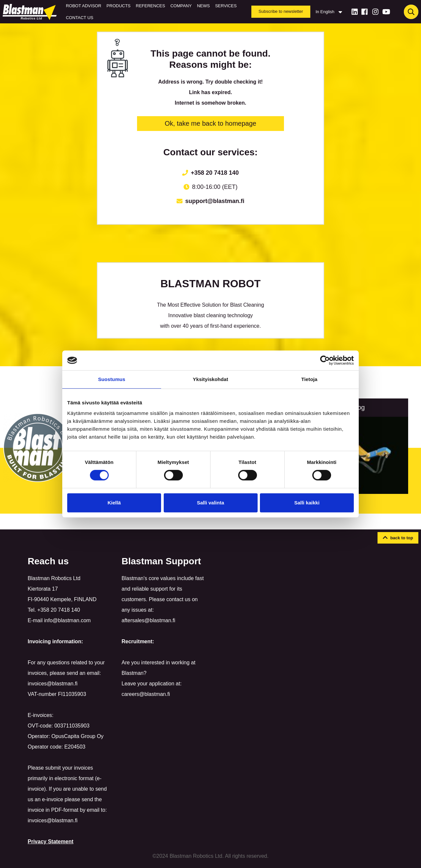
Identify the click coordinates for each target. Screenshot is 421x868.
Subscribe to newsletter (281, 11)
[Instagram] (375, 12)
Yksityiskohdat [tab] (210, 379)
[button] (398, 538)
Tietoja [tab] (309, 379)
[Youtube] (386, 12)
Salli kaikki (307, 503)
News (203, 6)
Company (181, 6)
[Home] (31, 12)
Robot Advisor (84, 6)
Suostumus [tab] (112, 379)
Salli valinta (211, 503)
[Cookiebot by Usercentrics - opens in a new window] (325, 360)
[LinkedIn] (355, 12)
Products (118, 6)
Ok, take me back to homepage (210, 123)
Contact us (80, 18)
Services (226, 6)
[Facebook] (365, 12)
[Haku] (411, 12)
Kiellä (114, 503)
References (150, 6)
